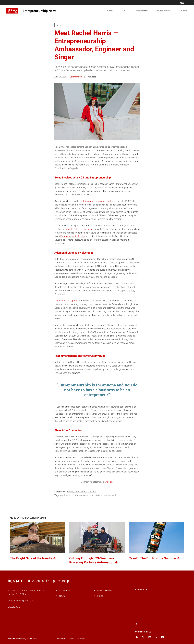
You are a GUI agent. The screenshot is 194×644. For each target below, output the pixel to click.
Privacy (101, 596)
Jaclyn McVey (76, 77)
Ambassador (80, 492)
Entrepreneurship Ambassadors (99, 201)
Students (110, 11)
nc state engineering (82, 495)
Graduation (66, 495)
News (62, 596)
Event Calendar (104, 590)
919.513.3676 (14, 607)
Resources (82, 639)
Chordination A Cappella (66, 301)
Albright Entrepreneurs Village (80, 229)
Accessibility (61, 639)
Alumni (124, 11)
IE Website (184, 11)
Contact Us (65, 590)
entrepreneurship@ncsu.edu (22, 601)
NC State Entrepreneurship (105, 495)
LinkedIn (109, 482)
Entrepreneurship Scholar (73, 236)
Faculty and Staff (141, 11)
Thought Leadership (164, 11)
